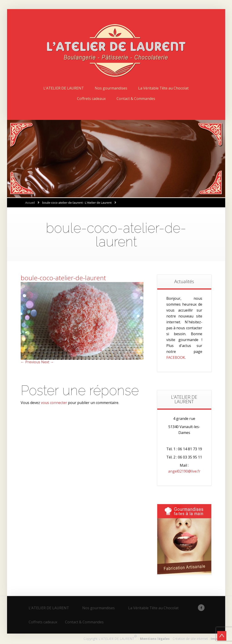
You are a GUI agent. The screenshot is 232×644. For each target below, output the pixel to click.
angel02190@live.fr (184, 471)
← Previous (30, 362)
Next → (47, 362)
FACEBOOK (176, 357)
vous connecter (54, 403)
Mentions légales (155, 639)
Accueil (30, 203)
